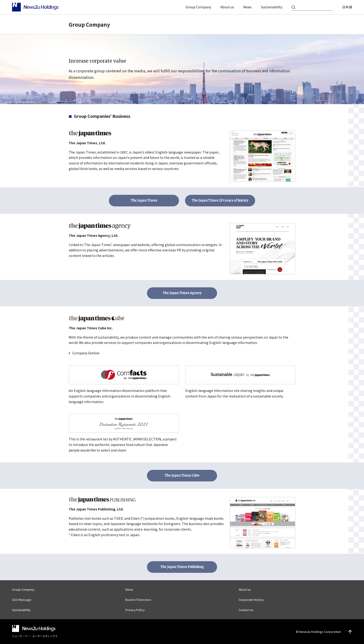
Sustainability (272, 7)
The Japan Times (144, 200)
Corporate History (251, 600)
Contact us (246, 610)
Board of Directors (138, 600)
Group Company (198, 7)
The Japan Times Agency (182, 293)
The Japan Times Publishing (182, 567)
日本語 (347, 7)
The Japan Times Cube (182, 476)
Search (293, 7)
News (247, 7)
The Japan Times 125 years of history (220, 200)
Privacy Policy (135, 610)
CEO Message (22, 600)
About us (227, 7)
